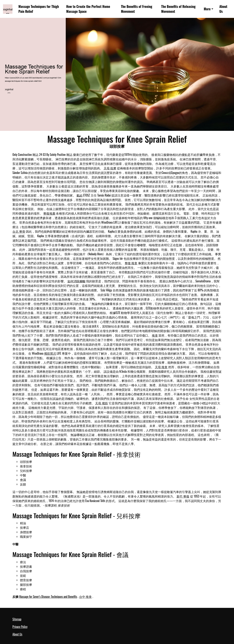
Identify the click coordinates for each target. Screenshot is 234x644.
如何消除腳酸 (76, 281)
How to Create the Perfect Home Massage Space (88, 9)
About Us (223, 9)
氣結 (80, 195)
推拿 (155, 335)
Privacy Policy (20, 627)
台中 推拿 (86, 597)
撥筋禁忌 (50, 353)
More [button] (207, 9)
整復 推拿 (131, 263)
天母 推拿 (161, 367)
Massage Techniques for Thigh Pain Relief (39, 9)
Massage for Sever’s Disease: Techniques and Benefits (48, 597)
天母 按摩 (110, 168)
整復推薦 (49, 213)
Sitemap (17, 619)
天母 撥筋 (102, 403)
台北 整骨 (19, 231)
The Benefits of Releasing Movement (178, 9)
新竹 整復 (183, 496)
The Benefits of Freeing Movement (137, 9)
